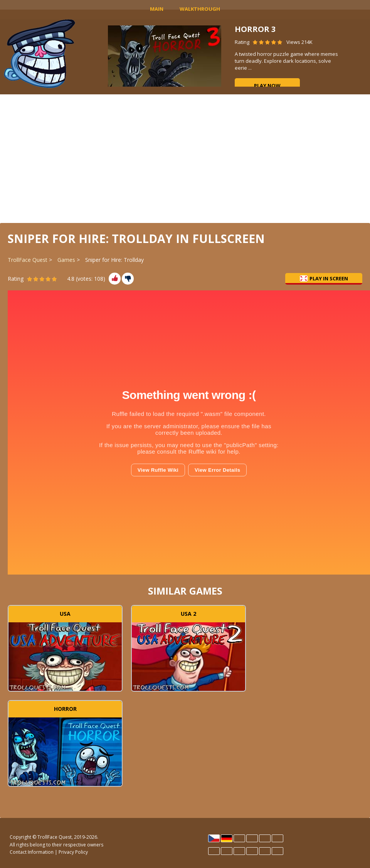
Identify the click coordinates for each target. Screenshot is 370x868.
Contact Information (32, 852)
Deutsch (227, 838)
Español (252, 838)
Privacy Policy (73, 852)
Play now (267, 85)
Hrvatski (265, 838)
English (239, 838)
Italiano (214, 851)
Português (252, 851)
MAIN (157, 9)
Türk (277, 851)
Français (277, 838)
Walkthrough (200, 9)
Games (66, 260)
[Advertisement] (185, 158)
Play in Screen (324, 278)
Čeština (214, 838)
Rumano (265, 851)
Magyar (227, 851)
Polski (239, 851)
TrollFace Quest (28, 260)
